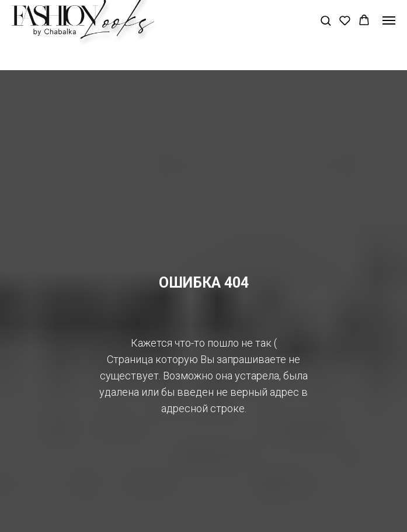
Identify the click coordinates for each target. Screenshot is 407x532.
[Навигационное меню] (389, 20)
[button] (326, 20)
